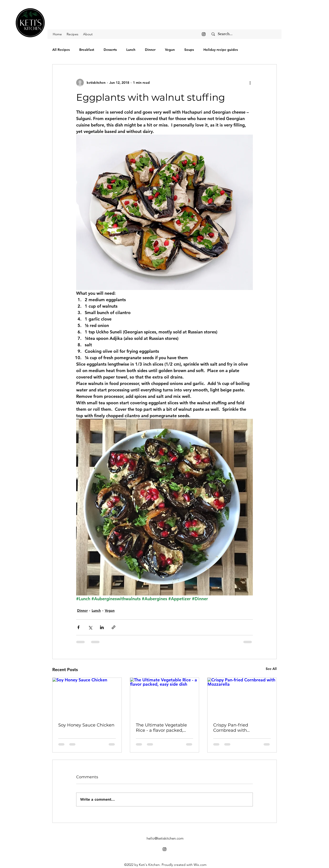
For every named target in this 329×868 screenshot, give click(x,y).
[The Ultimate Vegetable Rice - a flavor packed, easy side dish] (165, 697)
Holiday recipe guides (221, 50)
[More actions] (250, 83)
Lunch (131, 50)
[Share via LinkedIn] (102, 627)
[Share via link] (114, 627)
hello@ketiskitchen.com (165, 838)
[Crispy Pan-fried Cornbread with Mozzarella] (242, 697)
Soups (189, 50)
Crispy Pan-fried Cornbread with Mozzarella (231, 728)
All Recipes (61, 50)
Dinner (150, 50)
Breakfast (87, 50)
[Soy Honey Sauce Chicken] (87, 697)
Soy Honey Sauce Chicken (86, 725)
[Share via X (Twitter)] (90, 627)
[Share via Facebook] (78, 627)
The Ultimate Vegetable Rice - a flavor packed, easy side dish (161, 728)
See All (271, 669)
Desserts (110, 50)
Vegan (170, 50)
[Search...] (245, 34)
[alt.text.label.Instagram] (204, 34)
